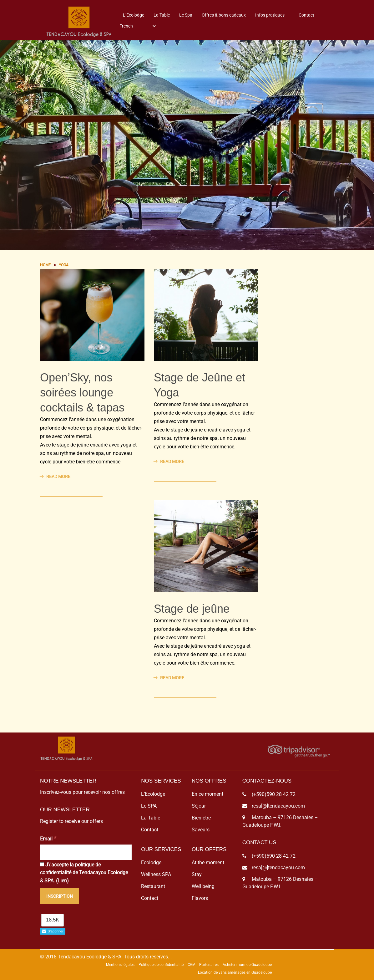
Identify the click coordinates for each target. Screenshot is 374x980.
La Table (162, 15)
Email (48, 838)
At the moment (208, 863)
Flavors (200, 898)
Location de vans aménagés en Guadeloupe (235, 972)
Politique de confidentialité (161, 965)
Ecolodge (151, 863)
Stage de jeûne (192, 609)
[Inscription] (60, 896)
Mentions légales (120, 965)
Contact (306, 15)
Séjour (199, 806)
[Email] (86, 852)
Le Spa (186, 15)
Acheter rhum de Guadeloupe (247, 965)
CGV (191, 965)
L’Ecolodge (134, 15)
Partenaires (209, 965)
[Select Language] (137, 26)
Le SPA (149, 806)
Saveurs (201, 830)
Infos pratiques (270, 15)
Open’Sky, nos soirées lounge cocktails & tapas (82, 393)
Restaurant (153, 886)
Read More (55, 477)
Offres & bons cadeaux (224, 15)
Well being (203, 886)
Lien (62, 881)
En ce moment (207, 794)
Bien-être (201, 818)
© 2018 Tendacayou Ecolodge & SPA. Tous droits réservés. (105, 957)
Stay (197, 874)
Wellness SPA (156, 874)
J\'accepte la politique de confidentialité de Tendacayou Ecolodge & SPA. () (84, 873)
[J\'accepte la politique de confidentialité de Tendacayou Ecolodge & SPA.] (42, 864)
